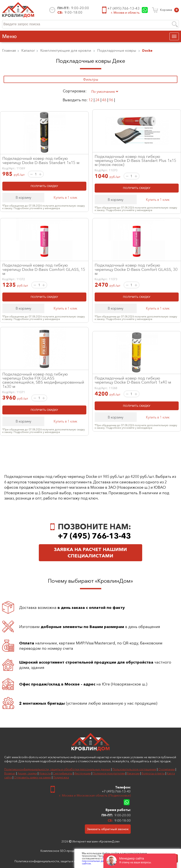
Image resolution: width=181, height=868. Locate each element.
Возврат (10, 773)
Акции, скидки (27, 773)
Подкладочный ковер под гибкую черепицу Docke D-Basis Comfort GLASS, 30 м (136, 269)
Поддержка (61, 777)
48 (104, 100)
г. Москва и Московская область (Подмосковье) (95, 795)
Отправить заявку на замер (33, 777)
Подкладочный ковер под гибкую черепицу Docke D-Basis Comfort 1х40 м (133, 380)
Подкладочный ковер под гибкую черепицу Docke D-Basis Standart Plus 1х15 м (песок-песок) (135, 160)
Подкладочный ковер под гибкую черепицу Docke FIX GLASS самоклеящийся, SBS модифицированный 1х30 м (43, 380)
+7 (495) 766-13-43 (124, 8)
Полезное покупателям (109, 773)
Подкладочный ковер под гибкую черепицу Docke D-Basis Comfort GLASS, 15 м (44, 269)
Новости (45, 773)
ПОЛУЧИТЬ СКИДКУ (44, 186)
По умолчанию (105, 91)
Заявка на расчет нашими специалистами (90, 553)
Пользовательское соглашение (134, 769)
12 (91, 100)
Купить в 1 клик (65, 197)
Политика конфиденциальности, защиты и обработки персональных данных (57, 769)
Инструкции (83, 773)
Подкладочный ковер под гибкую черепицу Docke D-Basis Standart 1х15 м (41, 160)
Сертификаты (63, 773)
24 (97, 100)
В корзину (23, 197)
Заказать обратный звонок (108, 829)
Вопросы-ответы (153, 773)
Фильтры (91, 79)
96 (111, 100)
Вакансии (133, 773)
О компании (167, 769)
